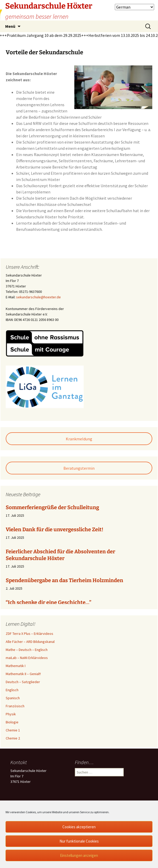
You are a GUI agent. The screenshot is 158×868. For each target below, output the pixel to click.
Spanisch (13, 698)
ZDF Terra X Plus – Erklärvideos (29, 634)
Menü (10, 26)
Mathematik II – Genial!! (23, 674)
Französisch (15, 706)
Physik (11, 714)
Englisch (12, 690)
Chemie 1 (13, 730)
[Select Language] (134, 7)
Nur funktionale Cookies (79, 841)
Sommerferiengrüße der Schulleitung (52, 507)
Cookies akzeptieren (79, 827)
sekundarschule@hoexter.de (38, 297)
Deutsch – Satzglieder (23, 682)
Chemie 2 (13, 738)
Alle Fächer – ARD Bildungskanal (30, 642)
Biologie (12, 722)
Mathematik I (16, 666)
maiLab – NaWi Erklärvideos (27, 658)
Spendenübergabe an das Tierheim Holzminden (64, 580)
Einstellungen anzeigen (79, 855)
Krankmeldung (79, 439)
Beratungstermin (79, 468)
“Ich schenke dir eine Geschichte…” (48, 602)
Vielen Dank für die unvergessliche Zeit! (54, 529)
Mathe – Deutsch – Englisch (27, 650)
